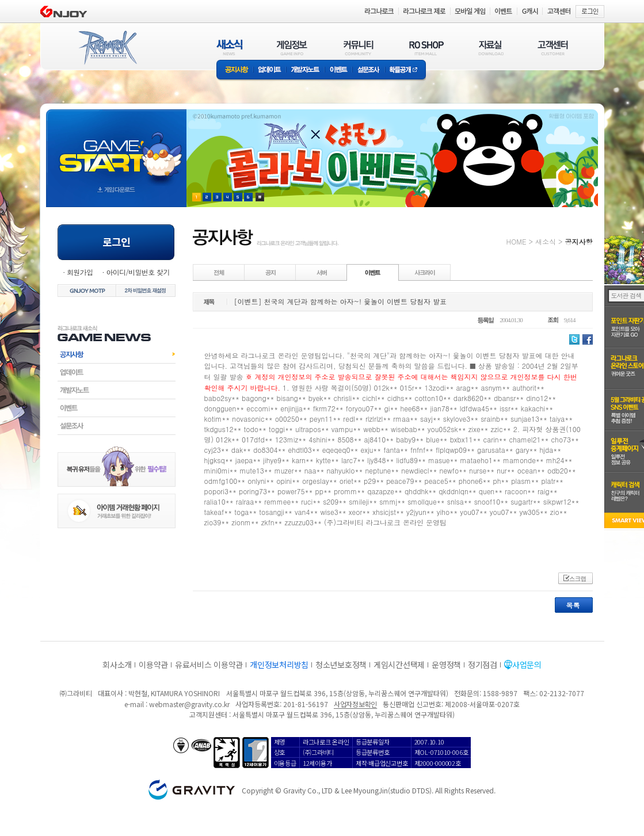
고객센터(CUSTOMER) (553, 47)
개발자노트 (305, 70)
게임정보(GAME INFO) (292, 47)
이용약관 (153, 665)
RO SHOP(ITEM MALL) (426, 47)
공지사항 (235, 70)
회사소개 (117, 665)
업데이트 (270, 70)
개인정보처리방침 (279, 665)
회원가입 (80, 272)
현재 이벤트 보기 (260, 197)
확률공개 (405, 70)
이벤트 (338, 70)
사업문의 (527, 665)
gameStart (116, 148)
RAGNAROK (107, 48)
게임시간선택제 (399, 665)
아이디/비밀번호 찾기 (138, 272)
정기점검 (483, 665)
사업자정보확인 (355, 704)
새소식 (546, 241)
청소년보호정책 (341, 665)
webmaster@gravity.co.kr (189, 704)
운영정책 (446, 665)
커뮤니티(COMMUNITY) (359, 47)
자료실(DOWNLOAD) (490, 47)
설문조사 (369, 70)
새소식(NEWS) (230, 47)
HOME (517, 241)
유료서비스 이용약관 (209, 665)
